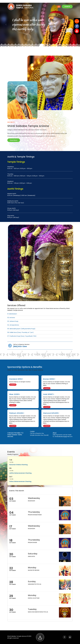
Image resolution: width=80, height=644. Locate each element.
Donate (77, 21)
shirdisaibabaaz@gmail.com (64, 437)
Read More (14, 140)
